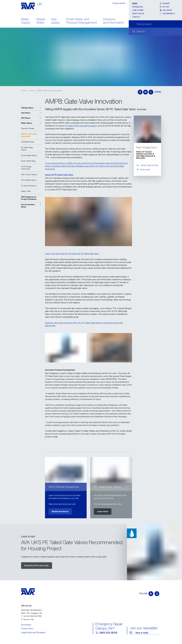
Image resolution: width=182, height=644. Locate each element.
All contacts (26, 625)
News (135, 3)
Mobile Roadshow (60, 511)
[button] (32, 108)
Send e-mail (28, 619)
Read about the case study (37, 565)
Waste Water (41, 21)
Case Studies (138, 10)
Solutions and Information (113, 21)
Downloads (138, 7)
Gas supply (56, 21)
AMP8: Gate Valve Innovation (49, 91)
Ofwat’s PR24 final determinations (82, 126)
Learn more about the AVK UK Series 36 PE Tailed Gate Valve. (72, 254)
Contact (136, 17)
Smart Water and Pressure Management (82, 21)
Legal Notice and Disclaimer (33, 632)
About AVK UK (138, 14)
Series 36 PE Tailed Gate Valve (59, 175)
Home (24, 91)
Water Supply (26, 21)
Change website (119, 3)
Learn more (103, 511)
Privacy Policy (27, 629)
